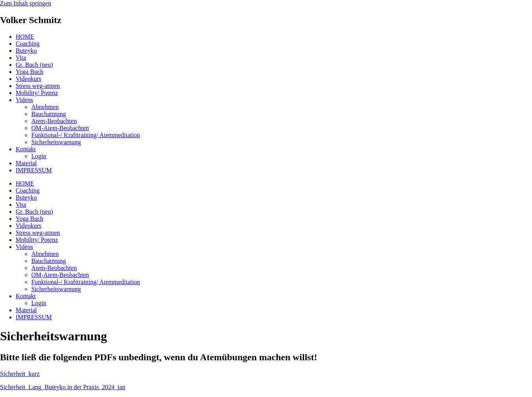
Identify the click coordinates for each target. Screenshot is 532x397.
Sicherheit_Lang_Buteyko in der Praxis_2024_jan (63, 387)
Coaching (28, 44)
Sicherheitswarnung (56, 142)
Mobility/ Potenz (37, 93)
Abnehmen (45, 107)
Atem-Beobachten (54, 121)
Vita (21, 58)
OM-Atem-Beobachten (60, 128)
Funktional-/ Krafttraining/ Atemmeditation (86, 135)
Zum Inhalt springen (26, 3)
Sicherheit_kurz (20, 374)
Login (39, 156)
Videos (24, 100)
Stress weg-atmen (38, 86)
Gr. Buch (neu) (34, 65)
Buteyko (26, 51)
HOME (25, 37)
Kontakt (26, 149)
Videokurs (29, 79)
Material (26, 163)
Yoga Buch (30, 72)
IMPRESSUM (34, 170)
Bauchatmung (49, 114)
